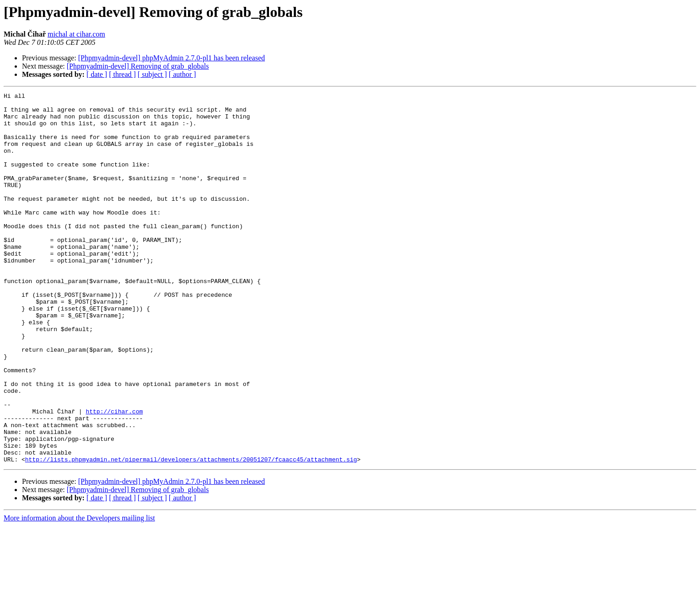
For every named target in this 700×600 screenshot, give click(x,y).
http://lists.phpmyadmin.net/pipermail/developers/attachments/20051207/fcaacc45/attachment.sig (191, 533)
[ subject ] (152, 74)
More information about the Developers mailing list (79, 592)
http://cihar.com (114, 476)
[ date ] (97, 74)
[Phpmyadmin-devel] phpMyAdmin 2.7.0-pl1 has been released (172, 58)
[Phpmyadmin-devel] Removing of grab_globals (138, 66)
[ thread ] (122, 74)
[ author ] (183, 74)
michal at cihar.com (76, 34)
